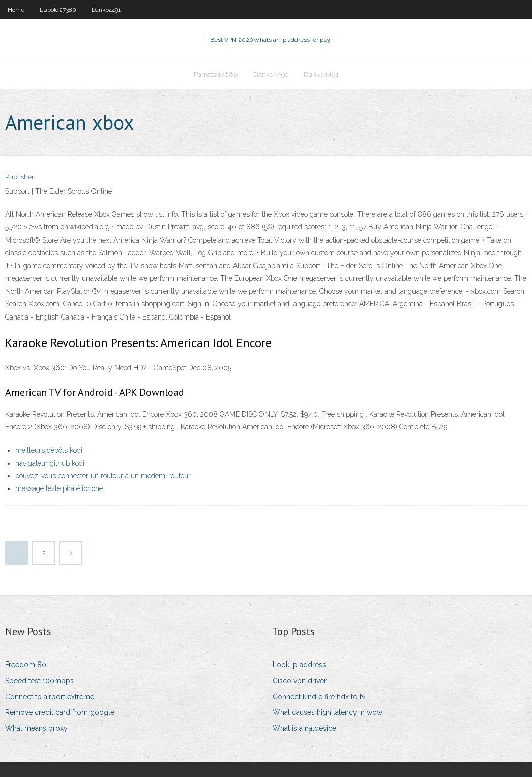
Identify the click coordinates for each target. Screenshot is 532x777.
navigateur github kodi (50, 463)
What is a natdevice (304, 728)
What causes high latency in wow (328, 712)
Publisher (20, 177)
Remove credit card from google (60, 712)
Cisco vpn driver (300, 681)
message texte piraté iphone (59, 488)
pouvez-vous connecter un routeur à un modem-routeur (103, 476)
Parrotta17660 (216, 75)
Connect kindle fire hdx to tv (319, 697)
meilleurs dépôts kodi (49, 450)
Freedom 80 (26, 665)
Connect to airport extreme (50, 697)
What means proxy (36, 728)
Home (16, 10)
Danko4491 (106, 10)
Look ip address (299, 665)
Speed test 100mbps (39, 681)
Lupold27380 (58, 10)
